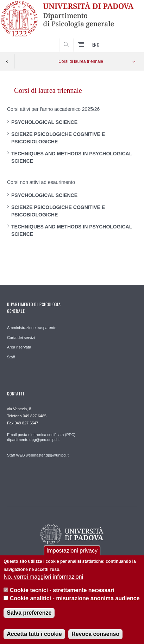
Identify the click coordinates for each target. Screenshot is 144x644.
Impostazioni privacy (72, 556)
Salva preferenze (29, 618)
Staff (11, 357)
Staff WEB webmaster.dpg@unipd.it (38, 455)
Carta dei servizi (21, 338)
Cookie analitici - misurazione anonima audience (75, 603)
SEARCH (125, 39)
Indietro (7, 61)
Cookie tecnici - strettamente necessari (62, 595)
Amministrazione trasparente (32, 328)
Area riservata (19, 347)
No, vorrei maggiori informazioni (43, 582)
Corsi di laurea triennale (81, 61)
